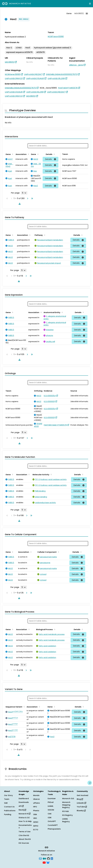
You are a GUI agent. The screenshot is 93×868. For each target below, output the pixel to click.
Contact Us (9, 807)
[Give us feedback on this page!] (90, 783)
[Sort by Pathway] (44, 235)
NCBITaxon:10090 (56, 36)
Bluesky (81, 811)
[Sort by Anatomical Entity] (62, 312)
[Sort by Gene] (12, 154)
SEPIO (36, 826)
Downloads (24, 802)
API (21, 806)
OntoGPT (52, 821)
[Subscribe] (40, 858)
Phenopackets (54, 829)
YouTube (82, 807)
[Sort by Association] (28, 154)
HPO (35, 807)
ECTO (36, 830)
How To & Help (25, 821)
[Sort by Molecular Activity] (51, 474)
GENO (36, 822)
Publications (10, 811)
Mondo (36, 795)
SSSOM (51, 810)
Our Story (8, 795)
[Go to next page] (27, 198)
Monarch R (25, 814)
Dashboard (24, 799)
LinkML (50, 806)
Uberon (36, 799)
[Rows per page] (24, 193)
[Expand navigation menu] (90, 4)
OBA (35, 814)
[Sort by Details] (54, 154)
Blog (80, 799)
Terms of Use (25, 832)
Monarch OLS (68, 799)
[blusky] (48, 862)
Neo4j (22, 810)
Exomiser (52, 799)
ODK (50, 818)
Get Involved (82, 795)
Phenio (36, 811)
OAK (50, 814)
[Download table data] (19, 204)
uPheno (37, 803)
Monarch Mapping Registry (66, 805)
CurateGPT (53, 825)
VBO (35, 818)
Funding (8, 814)
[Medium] (44, 858)
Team (7, 799)
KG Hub (66, 811)
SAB (6, 803)
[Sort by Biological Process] (54, 629)
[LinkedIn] (52, 858)
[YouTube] (44, 862)
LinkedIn (81, 803)
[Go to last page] (32, 198)
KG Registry (67, 815)
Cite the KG (24, 835)
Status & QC (24, 818)
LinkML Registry (66, 820)
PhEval (51, 802)
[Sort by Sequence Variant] (24, 707)
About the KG (25, 839)
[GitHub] (48, 858)
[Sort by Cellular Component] (58, 552)
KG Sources (24, 843)
